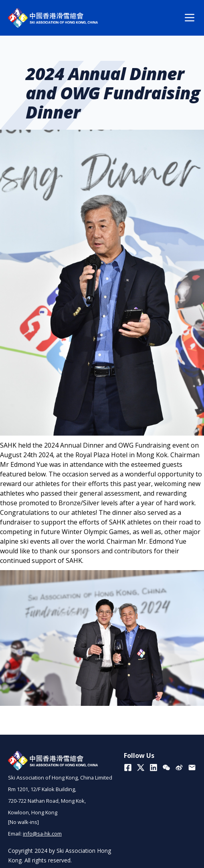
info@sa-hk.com (42, 834)
